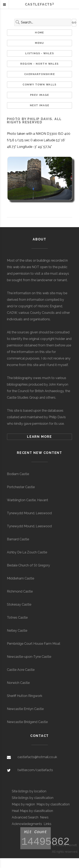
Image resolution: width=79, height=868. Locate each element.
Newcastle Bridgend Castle (27, 722)
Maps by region (23, 804)
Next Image (39, 105)
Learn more (39, 437)
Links (48, 824)
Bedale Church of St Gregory (28, 565)
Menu (39, 43)
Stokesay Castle (19, 604)
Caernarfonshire (39, 74)
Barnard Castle (18, 539)
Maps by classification (53, 804)
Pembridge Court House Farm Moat (34, 644)
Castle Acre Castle (21, 670)
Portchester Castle (21, 487)
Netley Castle (17, 631)
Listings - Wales (40, 53)
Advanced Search (25, 817)
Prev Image (39, 95)
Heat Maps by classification (32, 811)
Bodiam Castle (18, 474)
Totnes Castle (17, 618)
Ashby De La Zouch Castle (27, 552)
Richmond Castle (20, 591)
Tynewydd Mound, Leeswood (29, 513)
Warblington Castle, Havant (28, 500)
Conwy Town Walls (39, 85)
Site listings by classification (33, 798)
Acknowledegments (27, 824)
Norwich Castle (18, 683)
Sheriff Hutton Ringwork (25, 696)
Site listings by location (29, 791)
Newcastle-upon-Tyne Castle (29, 657)
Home (39, 33)
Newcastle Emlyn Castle (25, 709)
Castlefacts (39, 4)
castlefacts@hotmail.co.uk (37, 757)
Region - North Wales (39, 64)
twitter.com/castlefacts (35, 770)
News (44, 817)
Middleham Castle (21, 578)
